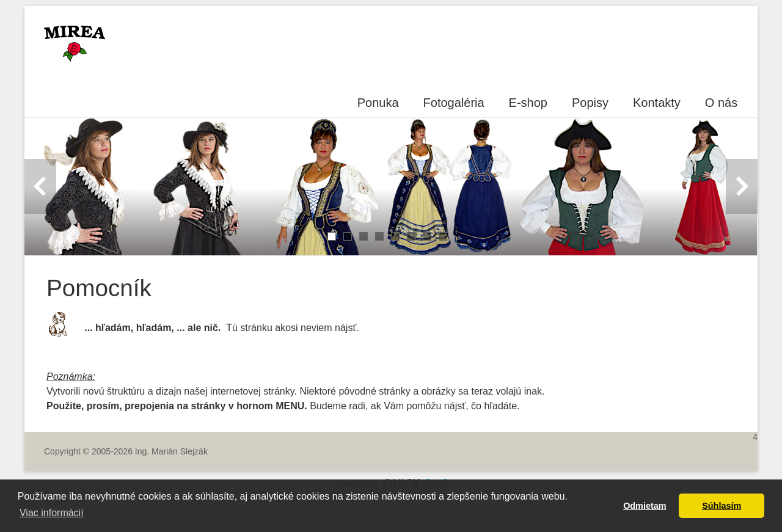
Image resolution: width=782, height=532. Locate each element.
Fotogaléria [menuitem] (454, 103)
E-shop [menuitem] (528, 103)
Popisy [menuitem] (590, 103)
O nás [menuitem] (721, 103)
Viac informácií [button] (52, 513)
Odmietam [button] (645, 506)
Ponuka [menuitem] (378, 103)
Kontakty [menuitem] (657, 103)
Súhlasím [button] (722, 506)
